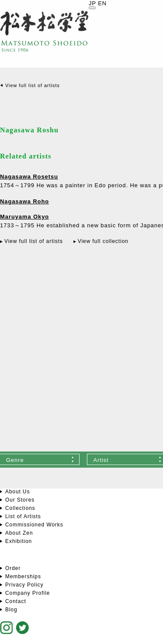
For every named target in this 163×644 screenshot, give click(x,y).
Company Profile (28, 593)
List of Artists (23, 516)
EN (102, 3)
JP (92, 3)
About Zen (19, 533)
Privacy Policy (24, 585)
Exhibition (18, 541)
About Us (18, 492)
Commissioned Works (34, 525)
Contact (16, 601)
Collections (20, 508)
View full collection (103, 241)
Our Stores (20, 500)
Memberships (23, 577)
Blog (11, 610)
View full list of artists (32, 85)
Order (13, 568)
